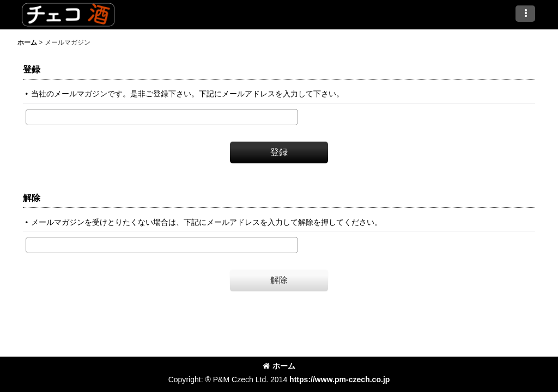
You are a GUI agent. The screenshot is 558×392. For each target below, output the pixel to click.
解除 (32, 198)
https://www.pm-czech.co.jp (339, 379)
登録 (32, 69)
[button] (525, 14)
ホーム (279, 366)
